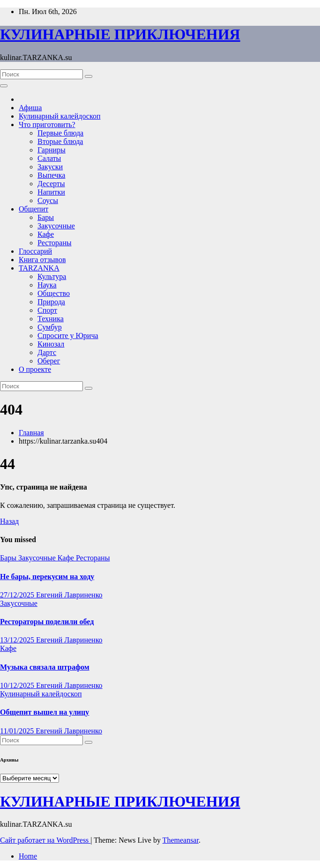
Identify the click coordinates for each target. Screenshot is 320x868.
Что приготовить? (47, 125)
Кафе (46, 234)
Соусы (48, 200)
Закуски (50, 167)
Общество (54, 293)
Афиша (30, 108)
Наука (47, 285)
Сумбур (50, 327)
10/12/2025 (18, 685)
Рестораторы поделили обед (47, 622)
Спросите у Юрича (68, 336)
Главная (31, 433)
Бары (46, 217)
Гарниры (52, 150)
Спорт (47, 310)
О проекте (35, 369)
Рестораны (54, 243)
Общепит (33, 209)
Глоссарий (35, 251)
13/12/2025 (18, 640)
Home (28, 856)
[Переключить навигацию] (4, 86)
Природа (51, 302)
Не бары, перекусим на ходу (47, 577)
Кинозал (51, 344)
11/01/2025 (18, 731)
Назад (9, 521)
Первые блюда (60, 133)
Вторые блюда (60, 141)
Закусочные (56, 226)
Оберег (49, 361)
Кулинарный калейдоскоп (60, 116)
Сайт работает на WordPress (45, 840)
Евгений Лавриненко (69, 595)
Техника (51, 319)
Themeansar (181, 840)
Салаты (49, 158)
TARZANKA (39, 268)
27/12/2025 (18, 595)
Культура (52, 276)
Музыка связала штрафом (45, 667)
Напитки (51, 192)
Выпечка (51, 175)
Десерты (51, 184)
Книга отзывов (42, 260)
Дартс (47, 352)
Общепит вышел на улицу (45, 712)
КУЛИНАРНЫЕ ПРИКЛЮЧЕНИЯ (120, 34)
